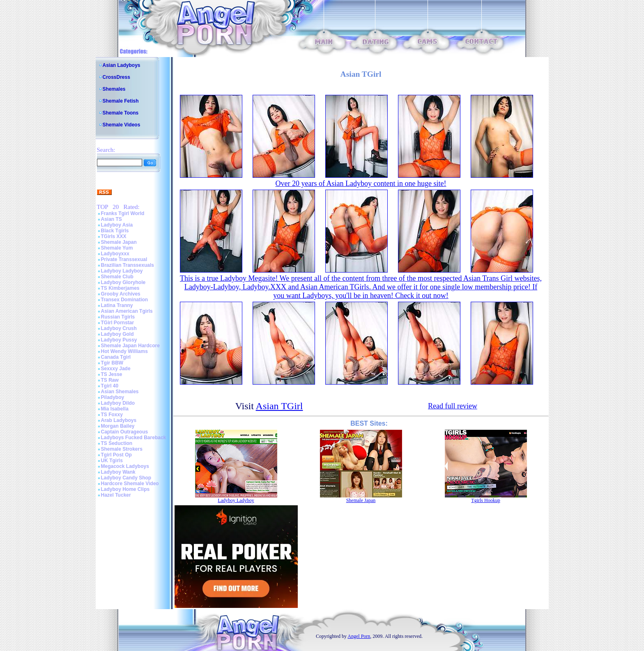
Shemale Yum (117, 248)
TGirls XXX (114, 236)
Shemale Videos (122, 125)
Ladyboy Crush (119, 328)
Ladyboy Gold (117, 334)
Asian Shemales (120, 392)
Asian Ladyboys (122, 65)
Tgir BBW (112, 363)
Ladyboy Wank (118, 472)
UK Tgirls (112, 461)
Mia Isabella (115, 409)
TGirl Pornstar (118, 323)
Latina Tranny (117, 305)
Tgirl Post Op (116, 455)
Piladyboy (113, 397)
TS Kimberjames (120, 288)
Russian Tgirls (118, 317)
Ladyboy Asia (117, 225)
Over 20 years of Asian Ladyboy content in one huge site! (361, 183)
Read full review (453, 406)
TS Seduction (117, 443)
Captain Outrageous (125, 432)
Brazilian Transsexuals (128, 265)
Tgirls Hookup (485, 500)
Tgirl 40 (110, 386)
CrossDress (116, 77)
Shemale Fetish (121, 101)
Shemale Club (117, 277)
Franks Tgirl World (123, 213)
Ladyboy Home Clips (125, 489)
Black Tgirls (115, 231)
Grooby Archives (121, 294)
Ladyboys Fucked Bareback (134, 438)
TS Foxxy (112, 415)
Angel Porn (359, 636)
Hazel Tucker (116, 495)
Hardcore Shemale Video (130, 484)
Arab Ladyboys (119, 420)
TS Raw (110, 380)
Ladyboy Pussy (119, 340)
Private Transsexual (124, 259)
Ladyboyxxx (115, 254)
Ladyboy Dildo (118, 403)
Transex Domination (125, 300)
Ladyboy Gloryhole (123, 282)
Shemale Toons (121, 113)
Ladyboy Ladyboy (122, 271)
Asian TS (112, 219)
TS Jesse (112, 374)
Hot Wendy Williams (124, 351)
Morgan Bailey (118, 426)
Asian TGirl (279, 406)
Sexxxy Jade (116, 369)
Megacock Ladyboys (125, 466)
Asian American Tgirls (127, 311)
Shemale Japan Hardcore (130, 346)
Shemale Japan (119, 242)
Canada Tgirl (116, 357)
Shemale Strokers (122, 449)
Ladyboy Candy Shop (126, 478)
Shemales (114, 89)
